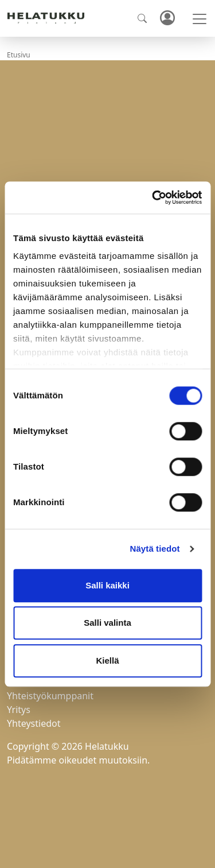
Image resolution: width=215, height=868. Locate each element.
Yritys (19, 710)
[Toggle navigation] (200, 19)
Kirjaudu (167, 19)
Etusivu (19, 55)
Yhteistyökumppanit (50, 696)
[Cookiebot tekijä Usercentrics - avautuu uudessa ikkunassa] (153, 197)
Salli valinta (107, 623)
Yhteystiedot (34, 723)
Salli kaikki (107, 585)
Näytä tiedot (155, 549)
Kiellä (107, 660)
